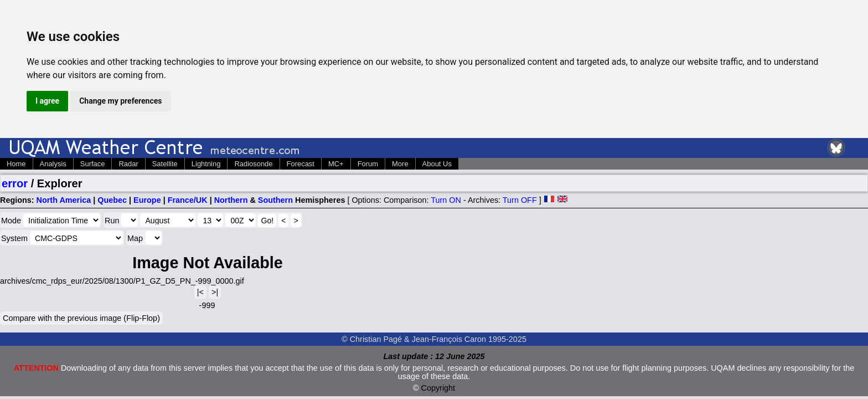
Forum (368, 164)
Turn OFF (520, 200)
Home (16, 164)
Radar (128, 164)
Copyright (438, 388)
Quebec (112, 200)
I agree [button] (47, 101)
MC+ (336, 164)
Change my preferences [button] (120, 101)
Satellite (165, 164)
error (15, 183)
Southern (275, 200)
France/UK (188, 200)
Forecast (301, 164)
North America (64, 200)
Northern (231, 200)
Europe (147, 200)
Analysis (53, 164)
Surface (93, 164)
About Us (437, 164)
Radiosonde (253, 164)
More (400, 164)
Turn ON (446, 200)
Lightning (206, 164)
